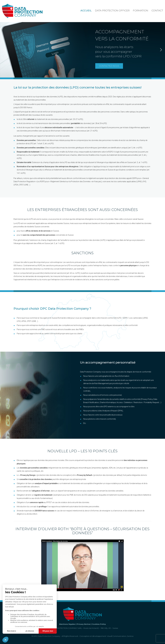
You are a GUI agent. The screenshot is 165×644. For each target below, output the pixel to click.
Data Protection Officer (112, 11)
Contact (157, 11)
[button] (4, 50)
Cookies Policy (99, 624)
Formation (141, 11)
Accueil (86, 11)
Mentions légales (67, 624)
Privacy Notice (84, 624)
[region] (82, 50)
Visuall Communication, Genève (120, 636)
